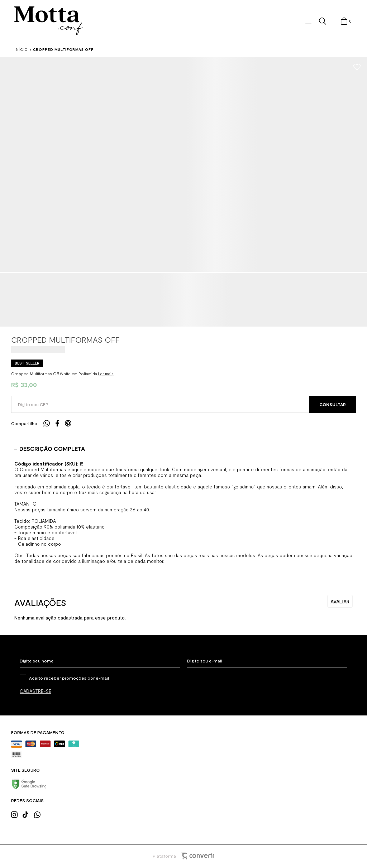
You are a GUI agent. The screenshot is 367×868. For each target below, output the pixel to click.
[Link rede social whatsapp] (39, 814)
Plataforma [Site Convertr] (183, 856)
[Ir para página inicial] (21, 49)
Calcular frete (333, 404)
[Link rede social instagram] (16, 814)
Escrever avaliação (340, 601)
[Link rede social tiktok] (28, 814)
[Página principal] (49, 21)
